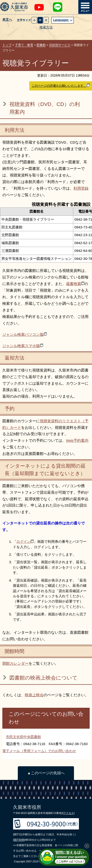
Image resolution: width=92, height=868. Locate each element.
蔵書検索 (75, 284)
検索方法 (46, 27)
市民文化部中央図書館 (23, 737)
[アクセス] (69, 813)
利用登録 (81, 188)
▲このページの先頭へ (46, 773)
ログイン (25, 542)
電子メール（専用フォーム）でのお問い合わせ (39, 751)
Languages (63, 20)
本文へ (7, 20)
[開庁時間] (19, 840)
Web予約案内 (77, 440)
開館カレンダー (15, 663)
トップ (7, 45)
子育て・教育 (24, 45)
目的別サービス (60, 45)
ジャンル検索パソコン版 (25, 334)
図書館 (41, 45)
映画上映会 (34, 695)
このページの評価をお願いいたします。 (61, 86)
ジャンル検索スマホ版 (23, 346)
